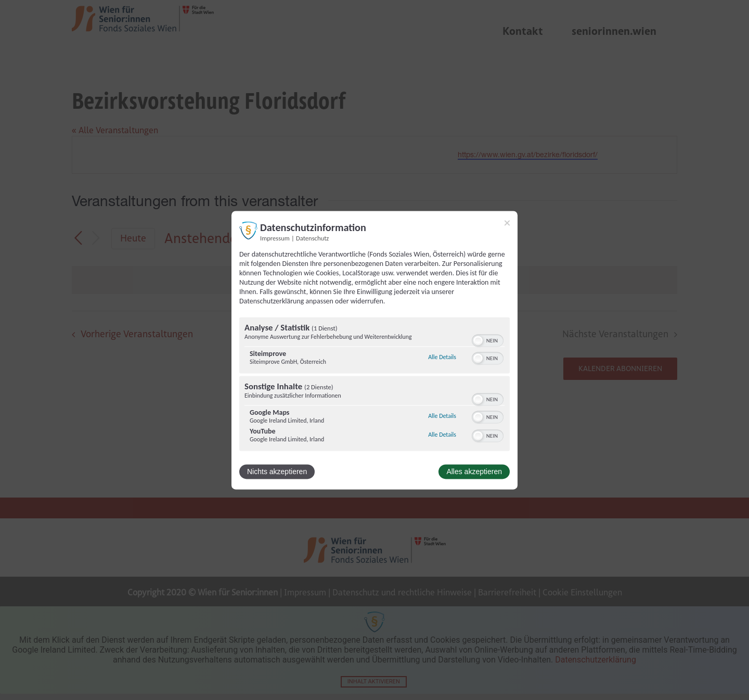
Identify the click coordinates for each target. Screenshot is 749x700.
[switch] (488, 339)
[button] (478, 340)
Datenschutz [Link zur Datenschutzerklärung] (312, 238)
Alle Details (442, 358)
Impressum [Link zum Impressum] (275, 238)
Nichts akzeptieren (277, 472)
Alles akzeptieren (474, 472)
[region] (374, 385)
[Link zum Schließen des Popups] (507, 223)
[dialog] (374, 350)
